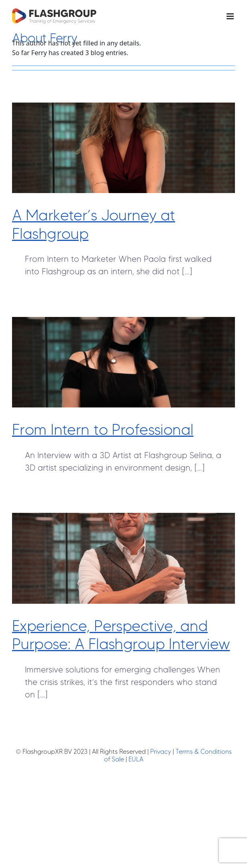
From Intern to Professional (103, 429)
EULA (136, 759)
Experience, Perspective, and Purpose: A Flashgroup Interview (121, 635)
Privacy (161, 752)
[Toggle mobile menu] (231, 16)
